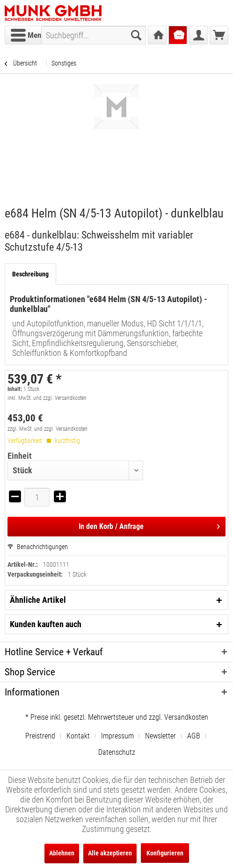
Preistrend (40, 736)
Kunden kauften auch (46, 624)
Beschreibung (30, 274)
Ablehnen (62, 853)
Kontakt (78, 736)
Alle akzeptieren (110, 853)
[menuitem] (27, 35)
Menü (28, 34)
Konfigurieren (165, 853)
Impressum (117, 736)
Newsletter (160, 736)
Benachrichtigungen (38, 547)
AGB (194, 736)
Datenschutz (117, 752)
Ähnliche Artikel (38, 600)
